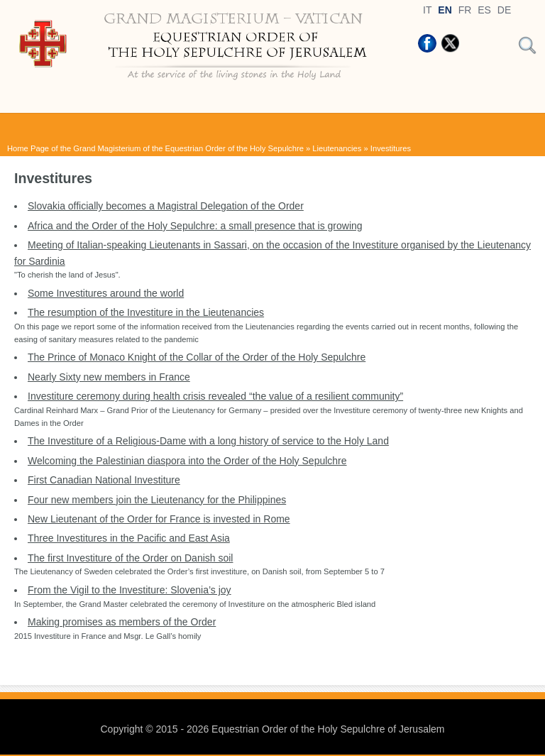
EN (445, 10)
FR (465, 10)
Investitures (391, 148)
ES (484, 10)
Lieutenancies (337, 148)
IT (427, 10)
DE (504, 10)
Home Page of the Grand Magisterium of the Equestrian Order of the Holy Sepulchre (155, 148)
